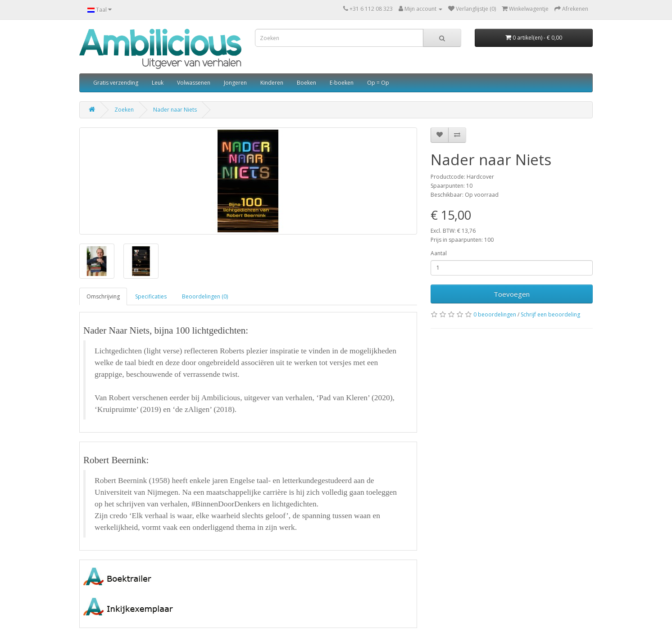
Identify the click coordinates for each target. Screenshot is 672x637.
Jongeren (235, 83)
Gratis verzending (116, 83)
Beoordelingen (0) (205, 296)
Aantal (439, 253)
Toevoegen (512, 294)
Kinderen (272, 83)
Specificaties (151, 296)
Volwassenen (194, 83)
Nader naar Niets (175, 110)
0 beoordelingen (495, 314)
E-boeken (342, 83)
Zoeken (124, 110)
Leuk (158, 83)
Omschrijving (103, 296)
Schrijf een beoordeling (550, 314)
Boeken (306, 83)
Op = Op (378, 83)
